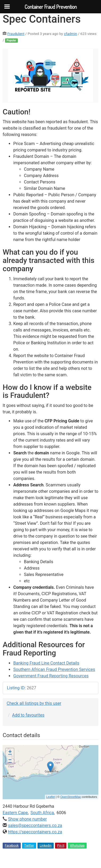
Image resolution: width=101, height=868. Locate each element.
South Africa (42, 813)
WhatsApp (77, 846)
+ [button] (10, 752)
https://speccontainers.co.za (35, 832)
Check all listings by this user (34, 703)
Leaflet (51, 797)
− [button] (10, 760)
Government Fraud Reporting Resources (51, 676)
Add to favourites (28, 715)
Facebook (12, 846)
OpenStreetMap (71, 797)
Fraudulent (16, 34)
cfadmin (70, 34)
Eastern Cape (15, 813)
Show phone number (27, 819)
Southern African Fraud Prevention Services (54, 669)
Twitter (29, 846)
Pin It (61, 846)
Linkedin (46, 846)
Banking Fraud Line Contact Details (46, 663)
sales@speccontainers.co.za (35, 825)
